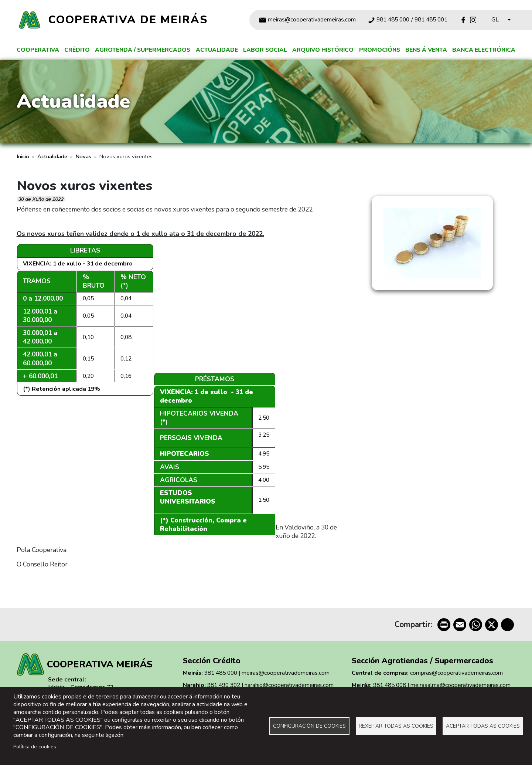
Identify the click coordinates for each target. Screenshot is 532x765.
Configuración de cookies (309, 726)
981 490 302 (224, 685)
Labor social (265, 50)
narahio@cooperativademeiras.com (289, 685)
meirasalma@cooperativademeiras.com (461, 685)
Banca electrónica (484, 50)
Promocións (380, 50)
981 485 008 (390, 685)
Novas (83, 156)
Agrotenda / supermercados (143, 50)
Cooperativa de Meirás (128, 20)
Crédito (77, 50)
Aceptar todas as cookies (483, 726)
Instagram (473, 20)
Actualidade (217, 50)
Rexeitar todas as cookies (396, 726)
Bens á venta (426, 50)
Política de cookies (35, 747)
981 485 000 (393, 20)
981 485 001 (431, 20)
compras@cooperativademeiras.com (456, 673)
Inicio (23, 156)
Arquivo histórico (323, 50)
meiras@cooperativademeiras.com (312, 20)
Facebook (463, 20)
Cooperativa (38, 50)
